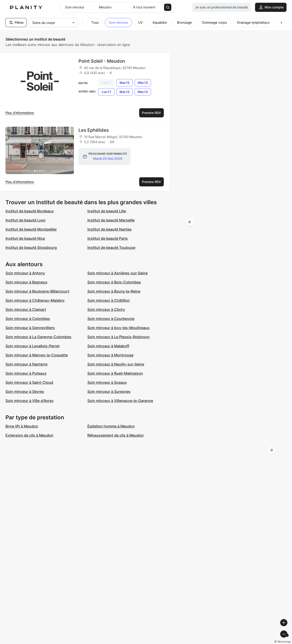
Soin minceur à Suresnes (109, 392)
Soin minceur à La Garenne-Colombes (38, 337)
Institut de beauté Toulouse (111, 247)
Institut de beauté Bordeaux (30, 211)
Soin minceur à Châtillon (109, 300)
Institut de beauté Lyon (26, 220)
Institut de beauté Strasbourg (31, 247)
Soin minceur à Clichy (106, 309)
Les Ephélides (94, 130)
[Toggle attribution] (287, 640)
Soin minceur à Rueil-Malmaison (115, 373)
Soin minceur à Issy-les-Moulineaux (119, 328)
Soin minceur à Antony (25, 273)
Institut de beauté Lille (107, 211)
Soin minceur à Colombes (28, 319)
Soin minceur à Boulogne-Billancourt (37, 291)
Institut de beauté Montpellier (31, 229)
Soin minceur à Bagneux (26, 282)
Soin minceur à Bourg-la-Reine (114, 291)
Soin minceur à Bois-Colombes (114, 282)
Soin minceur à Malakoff (108, 346)
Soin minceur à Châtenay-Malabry (35, 300)
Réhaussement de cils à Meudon (116, 435)
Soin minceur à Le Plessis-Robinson (119, 337)
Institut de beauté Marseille (111, 220)
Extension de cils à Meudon (29, 435)
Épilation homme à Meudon (111, 426)
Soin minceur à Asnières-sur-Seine (117, 273)
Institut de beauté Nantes (109, 229)
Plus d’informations (20, 113)
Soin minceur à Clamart (26, 309)
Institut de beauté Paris (108, 238)
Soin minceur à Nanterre (26, 364)
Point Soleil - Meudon (102, 61)
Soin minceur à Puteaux (26, 373)
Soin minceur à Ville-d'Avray (30, 401)
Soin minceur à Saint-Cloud (29, 382)
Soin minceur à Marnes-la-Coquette (37, 355)
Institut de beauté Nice (25, 238)
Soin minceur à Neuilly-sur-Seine (116, 364)
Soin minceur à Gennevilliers (30, 328)
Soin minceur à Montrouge (110, 355)
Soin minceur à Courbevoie (111, 319)
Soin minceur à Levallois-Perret (33, 346)
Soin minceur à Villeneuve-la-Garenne (120, 401)
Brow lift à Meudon (22, 426)
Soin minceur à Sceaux (107, 382)
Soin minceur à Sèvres (25, 392)
